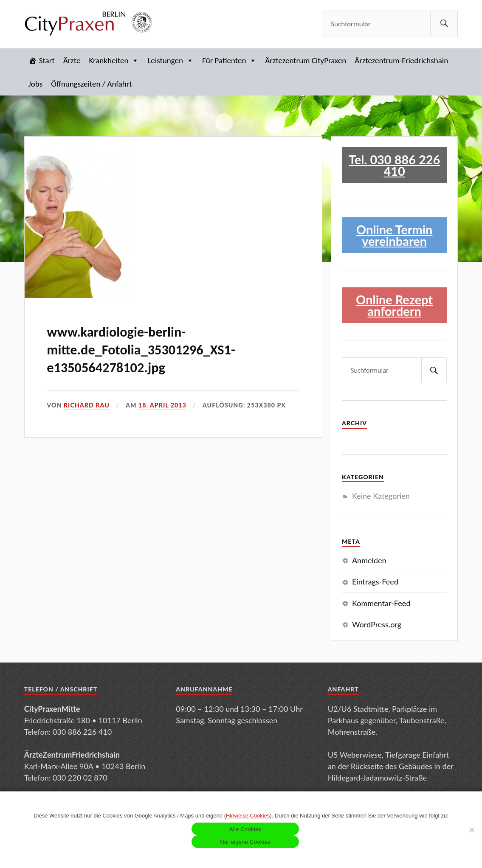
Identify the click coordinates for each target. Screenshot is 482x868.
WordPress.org (377, 624)
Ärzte (72, 60)
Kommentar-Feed (381, 603)
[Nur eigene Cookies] (471, 830)
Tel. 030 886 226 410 (394, 165)
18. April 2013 (162, 405)
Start (47, 60)
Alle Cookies (245, 829)
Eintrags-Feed (375, 581)
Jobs (35, 84)
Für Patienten (229, 60)
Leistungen (171, 60)
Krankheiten (114, 60)
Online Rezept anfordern (394, 305)
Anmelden (369, 560)
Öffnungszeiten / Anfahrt (92, 84)
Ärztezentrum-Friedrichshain (401, 60)
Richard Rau (87, 405)
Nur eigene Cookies (245, 842)
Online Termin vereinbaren (395, 235)
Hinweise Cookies (248, 816)
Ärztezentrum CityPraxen (306, 60)
